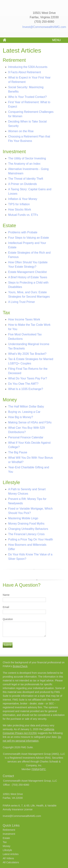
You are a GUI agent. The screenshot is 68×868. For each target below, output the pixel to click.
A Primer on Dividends (22, 184)
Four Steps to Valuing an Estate (29, 238)
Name (6, 595)
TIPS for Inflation (19, 204)
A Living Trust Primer (22, 302)
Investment (9, 834)
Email (6, 607)
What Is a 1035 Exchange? (26, 389)
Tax (5, 842)
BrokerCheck (20, 666)
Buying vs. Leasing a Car (24, 412)
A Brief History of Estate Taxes (28, 277)
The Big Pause (18, 452)
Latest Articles (11, 854)
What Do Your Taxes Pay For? (28, 378)
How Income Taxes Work (24, 319)
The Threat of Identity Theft (26, 179)
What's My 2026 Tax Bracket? (27, 354)
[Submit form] (8, 645)
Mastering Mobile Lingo (23, 518)
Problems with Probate (23, 232)
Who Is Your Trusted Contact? (27, 97)
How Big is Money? (21, 417)
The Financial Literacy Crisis (26, 534)
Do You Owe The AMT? (23, 384)
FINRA (35, 769)
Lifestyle (7, 850)
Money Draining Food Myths (26, 524)
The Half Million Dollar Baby (26, 407)
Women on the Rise (21, 131)
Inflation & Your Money (23, 199)
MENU (56, 40)
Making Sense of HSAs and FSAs (30, 422)
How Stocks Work (20, 210)
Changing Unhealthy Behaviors (28, 529)
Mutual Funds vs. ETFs (23, 215)
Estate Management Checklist (27, 272)
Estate (6, 838)
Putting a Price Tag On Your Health (31, 539)
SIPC (43, 769)
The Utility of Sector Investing (27, 158)
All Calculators (11, 862)
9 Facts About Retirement (25, 72)
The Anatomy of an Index (24, 164)
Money (7, 846)
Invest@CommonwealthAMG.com (44, 27)
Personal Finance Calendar (26, 437)
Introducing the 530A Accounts (28, 67)
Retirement (9, 830)
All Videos (8, 858)
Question (8, 619)
